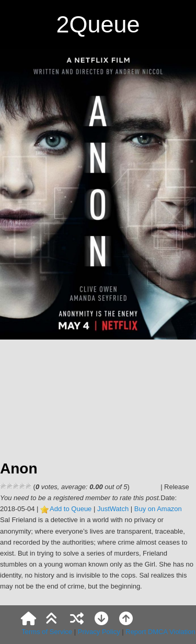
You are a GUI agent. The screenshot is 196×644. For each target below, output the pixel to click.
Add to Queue (71, 509)
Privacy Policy (99, 632)
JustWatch (113, 509)
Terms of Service (47, 632)
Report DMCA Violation (160, 632)
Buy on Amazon (158, 509)
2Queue (98, 24)
